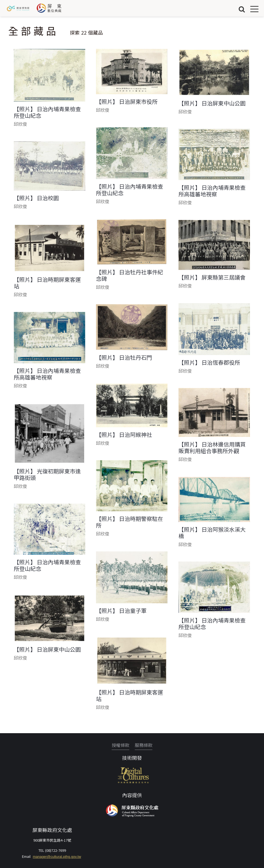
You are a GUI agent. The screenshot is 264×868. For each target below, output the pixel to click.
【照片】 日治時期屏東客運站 (47, 283)
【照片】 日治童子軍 (121, 611)
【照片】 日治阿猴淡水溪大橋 (212, 533)
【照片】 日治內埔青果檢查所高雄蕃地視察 (212, 191)
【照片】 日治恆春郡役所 (209, 362)
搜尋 (242, 9)
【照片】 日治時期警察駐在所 (130, 522)
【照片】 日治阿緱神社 (124, 435)
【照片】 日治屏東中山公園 (212, 103)
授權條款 (120, 745)
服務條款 (144, 745)
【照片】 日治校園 (36, 198)
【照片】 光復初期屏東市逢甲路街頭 (47, 475)
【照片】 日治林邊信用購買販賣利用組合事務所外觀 (212, 448)
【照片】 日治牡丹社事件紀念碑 (130, 275)
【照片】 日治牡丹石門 (124, 358)
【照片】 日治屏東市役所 (127, 102)
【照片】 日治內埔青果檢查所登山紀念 (47, 112)
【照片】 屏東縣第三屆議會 (212, 277)
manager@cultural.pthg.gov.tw (57, 857)
